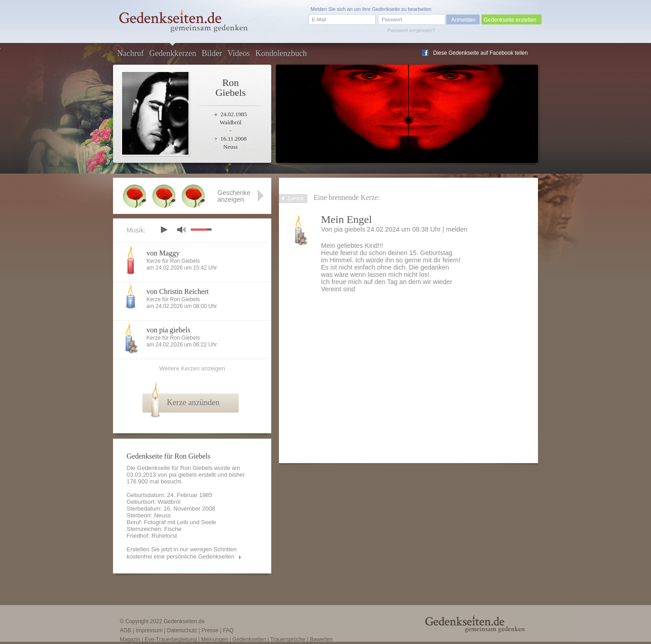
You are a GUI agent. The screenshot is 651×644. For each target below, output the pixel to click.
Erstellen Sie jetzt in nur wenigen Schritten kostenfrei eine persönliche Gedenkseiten (182, 553)
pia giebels (350, 229)
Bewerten (321, 639)
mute (181, 230)
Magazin (130, 639)
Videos (239, 53)
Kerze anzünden (193, 402)
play (164, 230)
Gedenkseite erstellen (510, 20)
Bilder (212, 53)
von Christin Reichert (178, 291)
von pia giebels (168, 330)
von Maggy (163, 253)
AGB (125, 630)
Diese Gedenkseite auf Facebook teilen (480, 53)
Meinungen (215, 639)
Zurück (295, 199)
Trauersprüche (288, 639)
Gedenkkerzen (173, 53)
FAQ (228, 630)
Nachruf (130, 53)
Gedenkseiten (249, 639)
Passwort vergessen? (411, 30)
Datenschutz (182, 630)
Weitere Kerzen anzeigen (192, 368)
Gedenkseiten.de (184, 621)
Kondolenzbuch (281, 53)
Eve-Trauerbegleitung (171, 639)
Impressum (149, 630)
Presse (210, 630)
